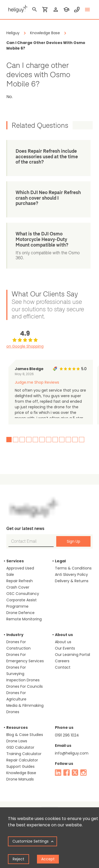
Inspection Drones (23, 674)
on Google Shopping (25, 341)
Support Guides (20, 761)
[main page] (17, 8)
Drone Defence (20, 607)
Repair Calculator (22, 755)
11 (75, 434)
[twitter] (75, 767)
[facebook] (67, 767)
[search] (35, 10)
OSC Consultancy (23, 588)
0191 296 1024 (67, 730)
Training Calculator (24, 748)
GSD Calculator (20, 742)
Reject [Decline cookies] (18, 859)
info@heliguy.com (72, 748)
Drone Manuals (20, 774)
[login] (56, 10)
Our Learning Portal (72, 649)
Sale (10, 569)
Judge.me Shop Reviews (37, 377)
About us (63, 636)
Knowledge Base (21, 767)
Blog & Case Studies (25, 729)
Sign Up (74, 536)
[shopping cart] (45, 10)
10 (68, 434)
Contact (63, 662)
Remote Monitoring (24, 613)
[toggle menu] (87, 10)
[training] (66, 10)
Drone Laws (17, 735)
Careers (62, 655)
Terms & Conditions (73, 563)
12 (82, 434)
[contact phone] (77, 10)
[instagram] (83, 767)
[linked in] (58, 767)
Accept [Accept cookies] (48, 859)
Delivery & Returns (72, 575)
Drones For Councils (25, 681)
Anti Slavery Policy (71, 569)
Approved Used (20, 563)
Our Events (65, 643)
